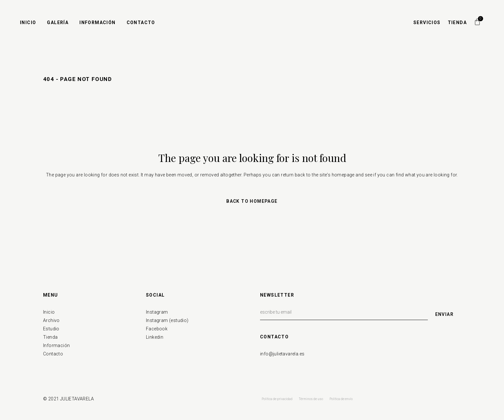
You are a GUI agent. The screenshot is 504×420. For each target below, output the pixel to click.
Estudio (51, 329)
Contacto (53, 354)
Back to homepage (252, 201)
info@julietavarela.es (282, 354)
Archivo (51, 320)
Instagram (157, 312)
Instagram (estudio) (167, 320)
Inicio (49, 312)
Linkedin (155, 337)
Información (56, 345)
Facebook (157, 329)
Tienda (50, 337)
